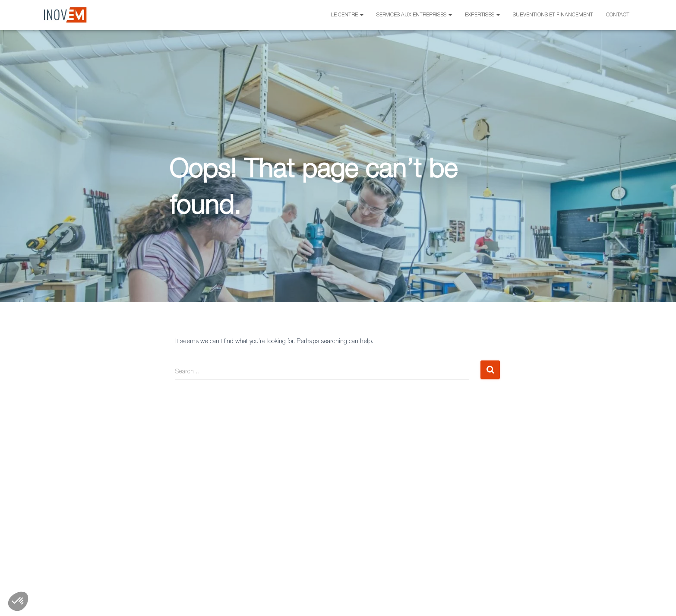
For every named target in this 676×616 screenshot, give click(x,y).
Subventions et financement (553, 15)
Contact (618, 15)
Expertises (482, 15)
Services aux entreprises (414, 15)
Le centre (347, 15)
